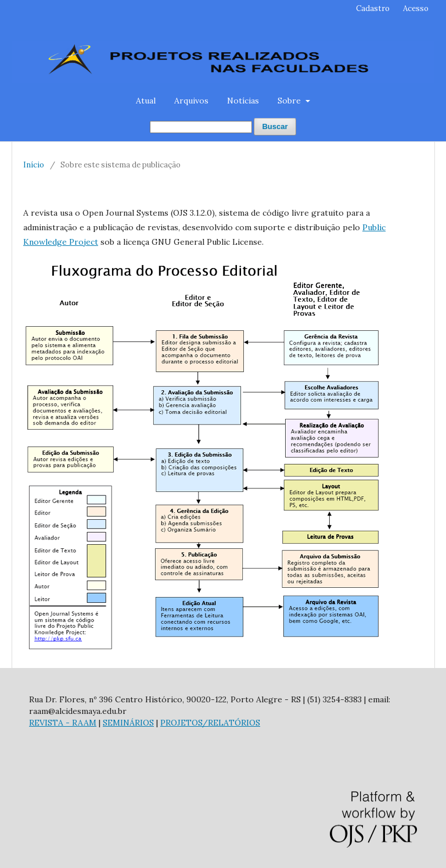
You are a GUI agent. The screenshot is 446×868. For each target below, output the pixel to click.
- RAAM (80, 723)
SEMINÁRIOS (128, 723)
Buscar (275, 126)
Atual (146, 101)
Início (34, 165)
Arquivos (191, 101)
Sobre (290, 101)
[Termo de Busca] (201, 127)
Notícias (243, 101)
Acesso (416, 8)
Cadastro (373, 8)
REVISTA (46, 723)
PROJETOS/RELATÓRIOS (210, 723)
